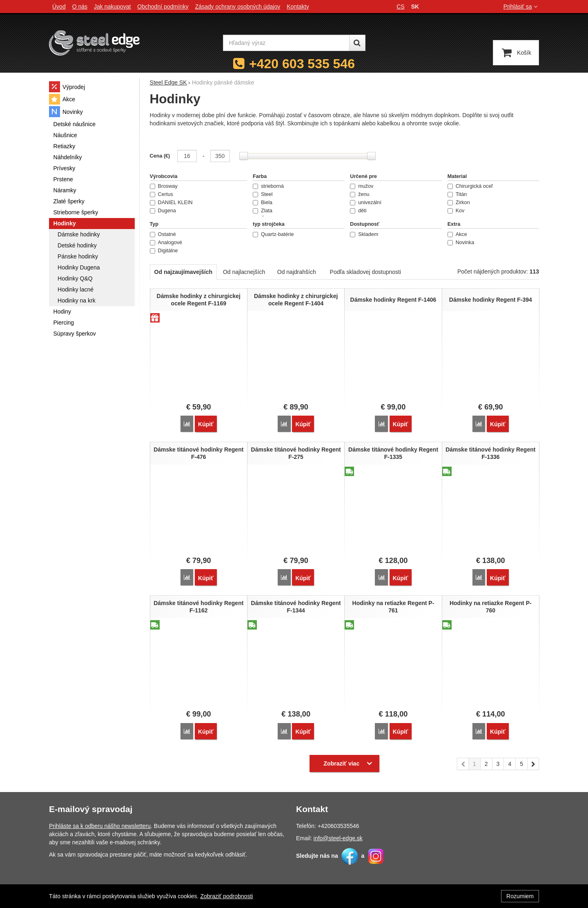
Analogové (166, 243)
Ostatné (163, 234)
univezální (366, 203)
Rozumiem (520, 896)
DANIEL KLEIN (171, 203)
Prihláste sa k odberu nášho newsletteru (100, 824)
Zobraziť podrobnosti (226, 896)
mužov (362, 186)
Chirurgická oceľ (470, 186)
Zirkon (459, 203)
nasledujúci (533, 763)
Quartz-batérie (273, 234)
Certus (161, 194)
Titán (457, 194)
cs (400, 7)
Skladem (364, 234)
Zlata (263, 211)
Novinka (461, 243)
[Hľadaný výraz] (286, 43)
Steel (263, 194)
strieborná (268, 186)
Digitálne (164, 251)
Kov (456, 211)
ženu (360, 194)
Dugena (163, 211)
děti (358, 211)
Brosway (164, 186)
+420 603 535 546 (302, 64)
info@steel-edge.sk (338, 837)
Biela (263, 203)
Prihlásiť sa (521, 7)
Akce (457, 234)
